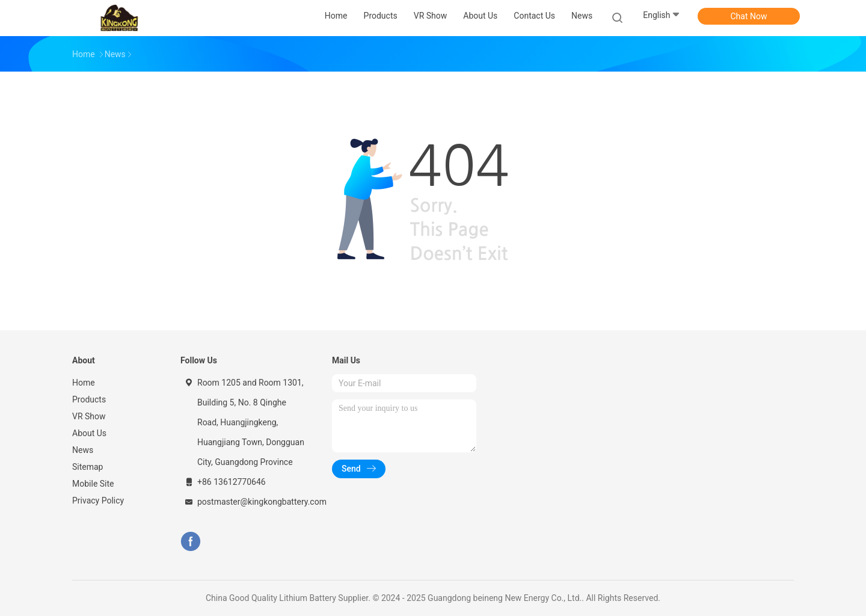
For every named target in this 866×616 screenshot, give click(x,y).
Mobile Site (93, 484)
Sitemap (88, 467)
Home (84, 383)
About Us (89, 433)
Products (89, 399)
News (83, 450)
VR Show (89, 416)
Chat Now (749, 16)
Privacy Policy (98, 500)
